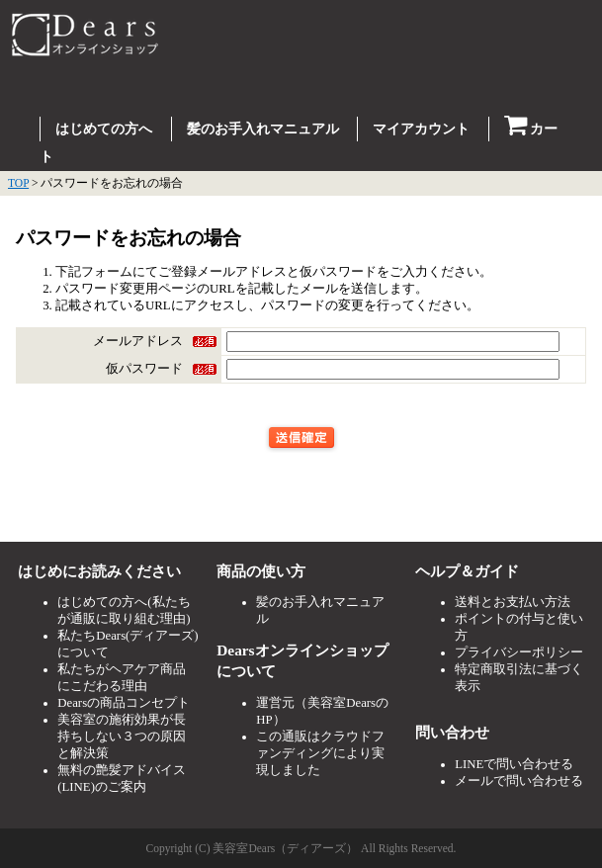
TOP (18, 183)
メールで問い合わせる (519, 781)
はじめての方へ (104, 129)
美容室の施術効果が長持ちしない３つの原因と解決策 (122, 737)
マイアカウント (421, 129)
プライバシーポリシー (519, 652)
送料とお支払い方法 (513, 602)
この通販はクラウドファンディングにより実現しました (320, 753)
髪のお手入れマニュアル (263, 129)
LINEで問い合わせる (514, 764)
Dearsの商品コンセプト (124, 703)
